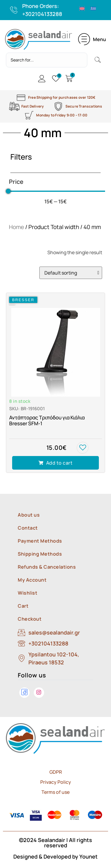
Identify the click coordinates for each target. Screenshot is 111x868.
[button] (92, 39)
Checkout (30, 619)
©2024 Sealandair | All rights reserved (55, 843)
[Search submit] (98, 60)
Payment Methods (40, 541)
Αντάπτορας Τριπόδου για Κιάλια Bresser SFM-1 (47, 420)
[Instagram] (39, 693)
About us (29, 515)
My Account (32, 580)
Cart (23, 606)
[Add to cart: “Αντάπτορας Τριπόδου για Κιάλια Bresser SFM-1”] (55, 463)
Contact (28, 528)
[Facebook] (24, 693)
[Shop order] (71, 273)
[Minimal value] (55, 191)
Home (16, 227)
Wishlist (28, 593)
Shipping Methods (40, 554)
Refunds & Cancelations (47, 567)
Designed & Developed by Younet (55, 856)
